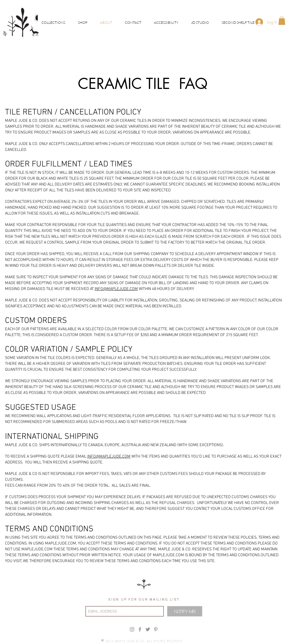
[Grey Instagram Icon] (132, 629)
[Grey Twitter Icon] (148, 629)
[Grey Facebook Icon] (140, 629)
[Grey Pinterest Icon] (156, 629)
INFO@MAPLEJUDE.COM (116, 289)
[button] (53, 22)
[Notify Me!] (185, 611)
